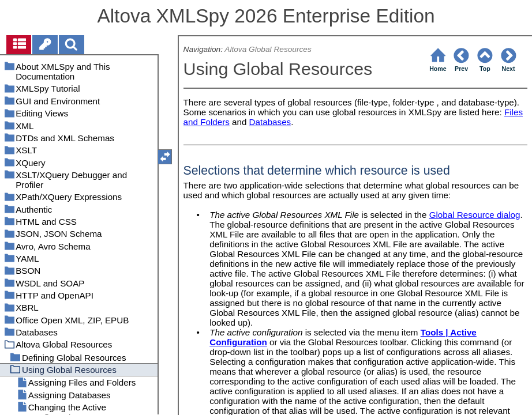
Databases (270, 122)
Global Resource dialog (475, 215)
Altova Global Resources (268, 49)
